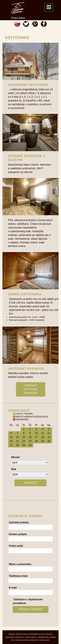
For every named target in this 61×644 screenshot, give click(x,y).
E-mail (13, 588)
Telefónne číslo (18, 576)
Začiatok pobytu (19, 522)
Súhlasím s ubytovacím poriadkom (28, 601)
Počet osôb (16, 546)
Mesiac (16, 457)
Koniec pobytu (18, 534)
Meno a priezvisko (20, 564)
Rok (14, 469)
